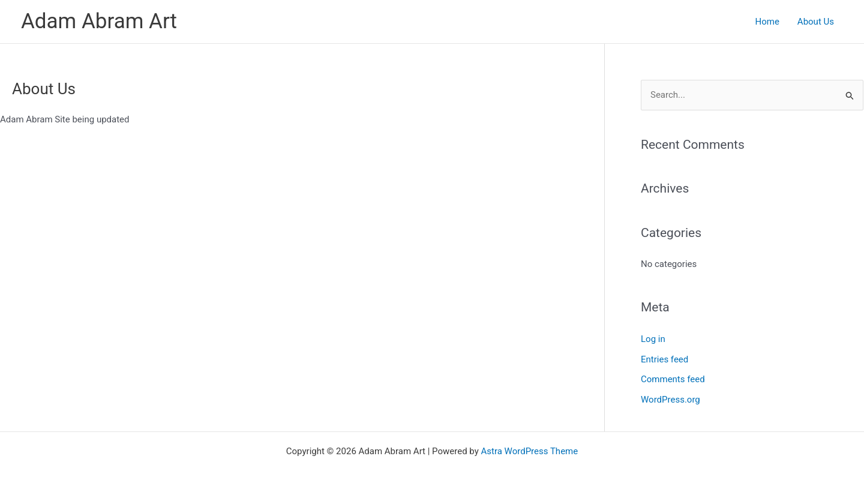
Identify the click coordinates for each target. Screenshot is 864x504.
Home (767, 22)
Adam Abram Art (99, 21)
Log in (653, 339)
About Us (816, 22)
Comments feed (673, 379)
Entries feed (664, 359)
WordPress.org (670, 400)
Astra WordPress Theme (530, 451)
